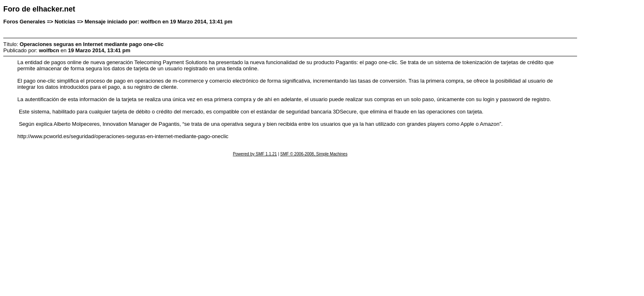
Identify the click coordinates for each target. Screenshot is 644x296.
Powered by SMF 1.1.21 (255, 154)
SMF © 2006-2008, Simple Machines (314, 154)
